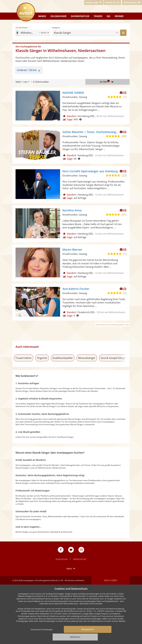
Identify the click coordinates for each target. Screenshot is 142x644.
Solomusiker (58, 16)
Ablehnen (75, 637)
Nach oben (111, 580)
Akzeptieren (88, 629)
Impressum (62, 559)
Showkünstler (80, 16)
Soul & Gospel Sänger (114, 358)
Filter (107, 82)
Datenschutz (80, 559)
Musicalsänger (87, 358)
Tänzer (98, 16)
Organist (42, 358)
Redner (119, 16)
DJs (108, 16)
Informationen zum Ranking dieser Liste (112, 325)
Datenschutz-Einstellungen (42, 629)
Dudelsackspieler (63, 358)
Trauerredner (24, 358)
